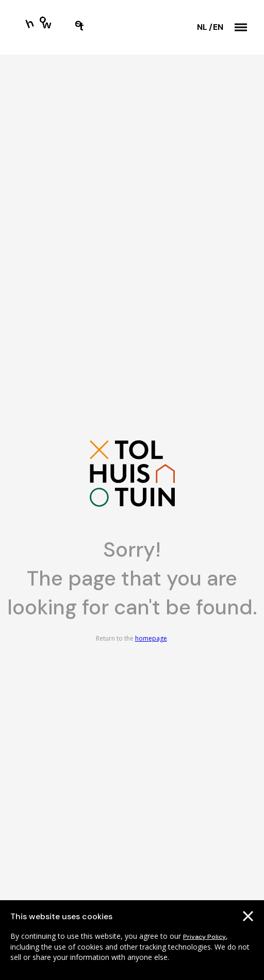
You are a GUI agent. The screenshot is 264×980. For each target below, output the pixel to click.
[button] (241, 27)
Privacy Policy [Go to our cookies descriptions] (204, 937)
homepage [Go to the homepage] (151, 638)
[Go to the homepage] (61, 27)
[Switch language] (204, 27)
